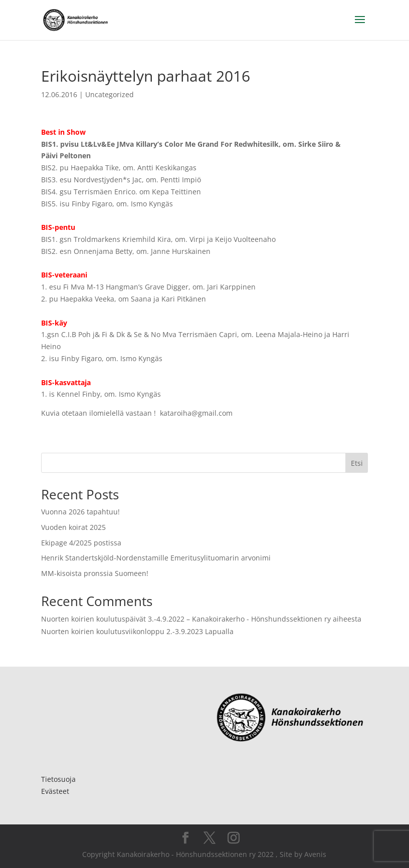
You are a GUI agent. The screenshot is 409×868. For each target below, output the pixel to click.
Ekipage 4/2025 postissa (81, 543)
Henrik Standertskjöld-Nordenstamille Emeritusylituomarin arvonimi (156, 558)
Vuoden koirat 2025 (73, 527)
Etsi (357, 463)
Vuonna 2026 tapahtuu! (80, 512)
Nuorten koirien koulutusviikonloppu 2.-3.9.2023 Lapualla (137, 631)
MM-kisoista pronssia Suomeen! (95, 573)
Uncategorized (110, 94)
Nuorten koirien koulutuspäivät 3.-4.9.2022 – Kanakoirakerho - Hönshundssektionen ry (186, 619)
